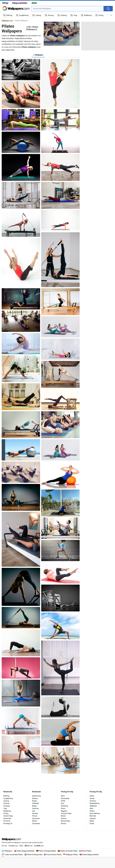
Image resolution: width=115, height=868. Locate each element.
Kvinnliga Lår (8, 823)
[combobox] (67, 9)
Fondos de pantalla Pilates (14, 855)
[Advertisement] (98, 36)
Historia (64, 818)
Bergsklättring (95, 803)
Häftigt (5, 3)
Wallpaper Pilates (72, 855)
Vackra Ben (7, 818)
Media (92, 821)
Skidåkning (7, 811)
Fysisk (92, 823)
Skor (62, 803)
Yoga (5, 808)
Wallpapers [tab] (38, 55)
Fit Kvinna (7, 821)
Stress (63, 808)
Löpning (6, 801)
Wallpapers (8, 851)
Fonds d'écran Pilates (54, 855)
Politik (63, 801)
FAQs (21, 846)
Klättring (6, 796)
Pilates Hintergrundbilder (47, 851)
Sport (63, 796)
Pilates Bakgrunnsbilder (90, 855)
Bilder (34, 3)
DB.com (29, 846)
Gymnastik (36, 818)
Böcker (63, 816)
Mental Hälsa (65, 821)
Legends (93, 818)
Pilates (92, 811)
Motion (35, 821)
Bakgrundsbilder (20, 3)
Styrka (92, 796)
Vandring (7, 806)
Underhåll (35, 803)
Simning (6, 803)
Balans (34, 806)
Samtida (35, 813)
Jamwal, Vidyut (66, 813)
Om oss (4, 846)
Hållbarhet (93, 806)
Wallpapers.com (7, 21)
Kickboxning (36, 796)
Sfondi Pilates (87, 851)
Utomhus (93, 801)
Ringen (35, 801)
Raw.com (39, 846)
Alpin (91, 808)
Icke (34, 811)
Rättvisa (35, 798)
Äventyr (64, 823)
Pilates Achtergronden (35, 855)
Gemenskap (65, 798)
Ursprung (35, 808)
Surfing (6, 813)
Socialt (92, 798)
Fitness (35, 816)
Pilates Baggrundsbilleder (26, 851)
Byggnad (64, 811)
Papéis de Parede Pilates (69, 851)
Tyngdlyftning (8, 798)
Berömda (93, 816)
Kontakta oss (13, 846)
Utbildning (64, 806)
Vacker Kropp (8, 816)
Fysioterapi (36, 823)
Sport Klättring (95, 813)
